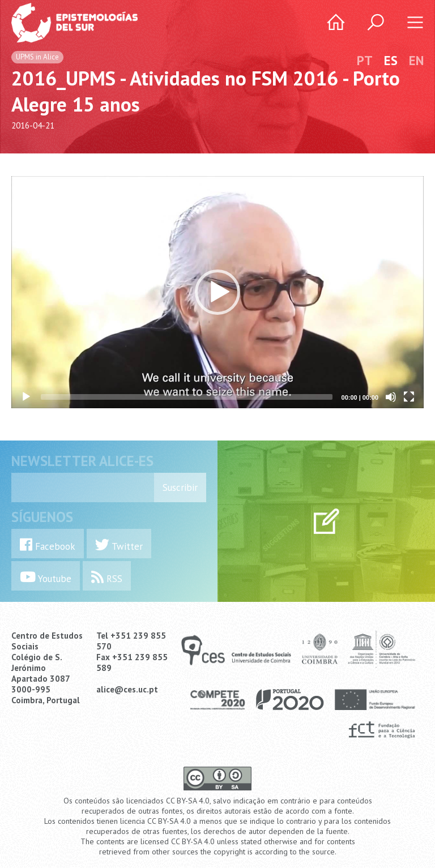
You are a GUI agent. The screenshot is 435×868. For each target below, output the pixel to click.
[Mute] (391, 397)
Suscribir (180, 488)
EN (416, 60)
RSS (107, 577)
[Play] (26, 397)
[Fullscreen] (409, 397)
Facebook (48, 545)
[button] (217, 292)
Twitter (119, 545)
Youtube (46, 577)
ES (391, 60)
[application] (217, 292)
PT (365, 60)
